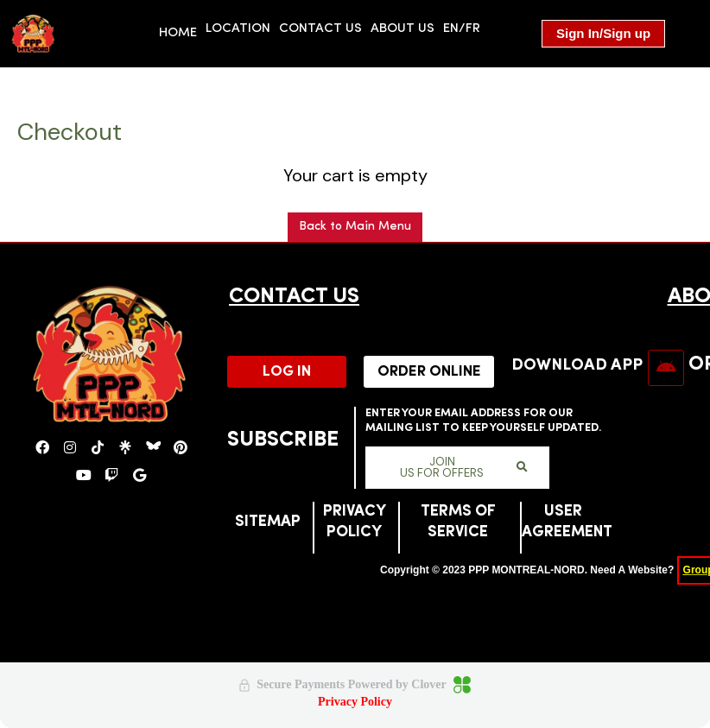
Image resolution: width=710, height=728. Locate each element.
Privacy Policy (355, 702)
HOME (178, 33)
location (238, 29)
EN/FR (462, 29)
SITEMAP (268, 522)
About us (403, 29)
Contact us (320, 29)
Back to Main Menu (355, 227)
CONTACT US (294, 297)
